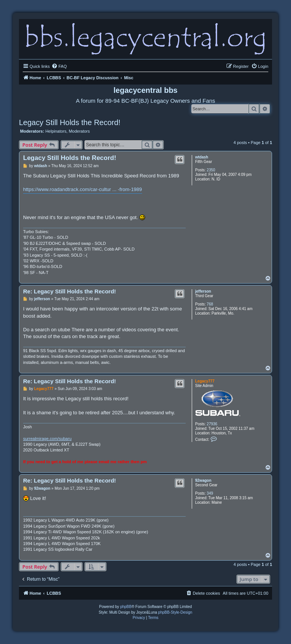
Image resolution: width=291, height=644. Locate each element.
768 (210, 304)
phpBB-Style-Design (175, 612)
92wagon (203, 480)
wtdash (202, 157)
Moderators (79, 131)
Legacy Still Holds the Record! (70, 122)
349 (210, 493)
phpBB (126, 607)
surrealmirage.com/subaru (47, 439)
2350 (211, 170)
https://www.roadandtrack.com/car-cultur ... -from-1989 (83, 189)
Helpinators (56, 131)
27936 (212, 424)
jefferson (203, 291)
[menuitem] (59, 66)
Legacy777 (205, 381)
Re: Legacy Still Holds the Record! (70, 291)
